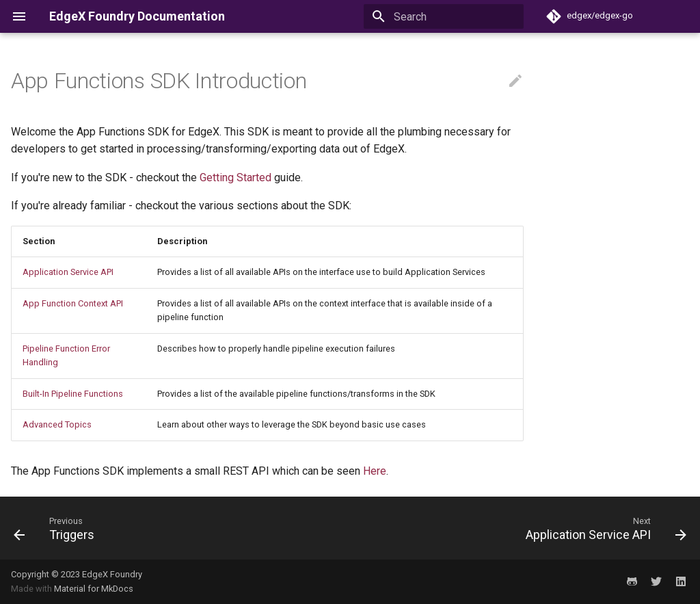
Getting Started (235, 178)
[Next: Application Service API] (603, 528)
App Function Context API (73, 303)
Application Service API (68, 272)
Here (375, 471)
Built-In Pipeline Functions (73, 394)
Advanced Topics (57, 424)
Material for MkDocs (94, 589)
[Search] (444, 16)
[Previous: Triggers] (57, 528)
